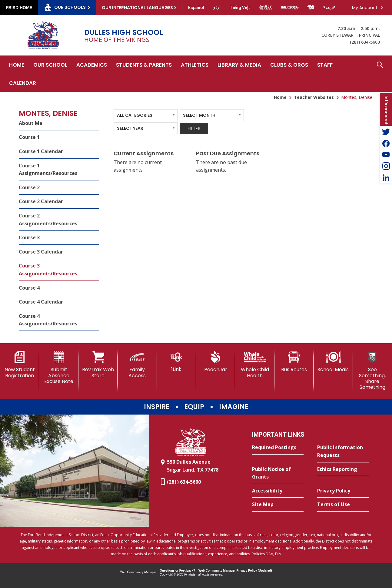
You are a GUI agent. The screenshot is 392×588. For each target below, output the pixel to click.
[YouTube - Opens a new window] (386, 155)
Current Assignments (144, 153)
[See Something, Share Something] (372, 371)
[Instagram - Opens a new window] (386, 166)
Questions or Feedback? (177, 571)
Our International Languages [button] (137, 8)
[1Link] (176, 362)
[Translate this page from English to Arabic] (329, 7)
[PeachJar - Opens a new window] (216, 362)
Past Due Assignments (228, 153)
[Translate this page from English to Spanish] (196, 8)
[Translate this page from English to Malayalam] (290, 7)
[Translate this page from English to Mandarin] (265, 8)
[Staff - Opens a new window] (325, 65)
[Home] (17, 65)
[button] (380, 74)
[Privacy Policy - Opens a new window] (343, 491)
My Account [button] (365, 8)
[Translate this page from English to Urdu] (217, 7)
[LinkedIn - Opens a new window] (386, 178)
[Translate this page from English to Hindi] (311, 8)
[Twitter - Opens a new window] (386, 132)
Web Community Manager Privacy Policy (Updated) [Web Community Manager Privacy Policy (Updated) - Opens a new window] (235, 571)
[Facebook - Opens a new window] (386, 143)
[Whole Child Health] (255, 365)
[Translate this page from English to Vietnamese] (240, 8)
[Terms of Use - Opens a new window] (343, 505)
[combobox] (146, 115)
